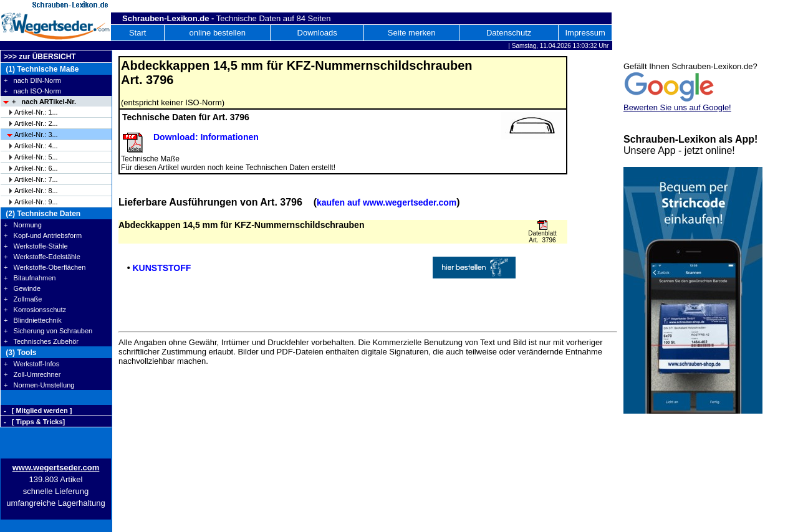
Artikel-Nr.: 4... (36, 146)
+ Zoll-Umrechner (32, 374)
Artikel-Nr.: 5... (36, 157)
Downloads (317, 33)
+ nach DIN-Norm (32, 80)
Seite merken (412, 33)
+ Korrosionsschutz (35, 310)
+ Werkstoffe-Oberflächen (45, 267)
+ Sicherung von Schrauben (48, 331)
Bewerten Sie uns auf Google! (677, 107)
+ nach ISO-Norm (32, 91)
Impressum (585, 33)
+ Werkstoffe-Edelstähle (42, 257)
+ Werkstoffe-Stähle (36, 246)
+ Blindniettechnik (33, 320)
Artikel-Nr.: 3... (36, 135)
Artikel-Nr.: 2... (36, 123)
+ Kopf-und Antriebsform (43, 235)
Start (137, 33)
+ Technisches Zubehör (41, 341)
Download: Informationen (206, 137)
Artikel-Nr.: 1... (36, 112)
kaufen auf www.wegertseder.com (387, 202)
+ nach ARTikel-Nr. (44, 102)
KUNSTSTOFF (161, 268)
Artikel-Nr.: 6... (36, 168)
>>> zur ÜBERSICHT (40, 57)
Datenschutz (509, 33)
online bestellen (218, 33)
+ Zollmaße (23, 299)
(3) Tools (20, 353)
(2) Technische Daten (42, 214)
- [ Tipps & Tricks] (34, 422)
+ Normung (23, 225)
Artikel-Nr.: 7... (36, 179)
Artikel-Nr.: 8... (36, 191)
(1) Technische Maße (41, 69)
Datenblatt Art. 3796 (542, 237)
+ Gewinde (22, 288)
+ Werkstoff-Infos (31, 364)
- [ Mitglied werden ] (38, 411)
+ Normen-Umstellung (39, 385)
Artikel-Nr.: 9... (36, 202)
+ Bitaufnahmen (30, 278)
